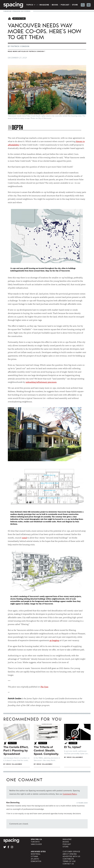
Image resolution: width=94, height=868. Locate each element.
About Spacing (70, 854)
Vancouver (36, 844)
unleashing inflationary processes (41, 382)
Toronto (35, 842)
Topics (31, 5)
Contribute (68, 859)
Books (55, 5)
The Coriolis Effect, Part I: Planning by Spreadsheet (16, 750)
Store (75, 5)
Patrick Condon (20, 46)
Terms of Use (69, 861)
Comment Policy (70, 794)
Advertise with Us (71, 856)
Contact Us (68, 864)
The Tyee (44, 687)
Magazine (44, 5)
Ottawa (34, 856)
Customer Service (71, 852)
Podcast (65, 5)
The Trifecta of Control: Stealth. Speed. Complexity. (46, 750)
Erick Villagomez (14, 764)
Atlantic (35, 859)
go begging (54, 640)
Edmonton (36, 861)
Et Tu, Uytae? (73, 747)
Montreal (36, 854)
